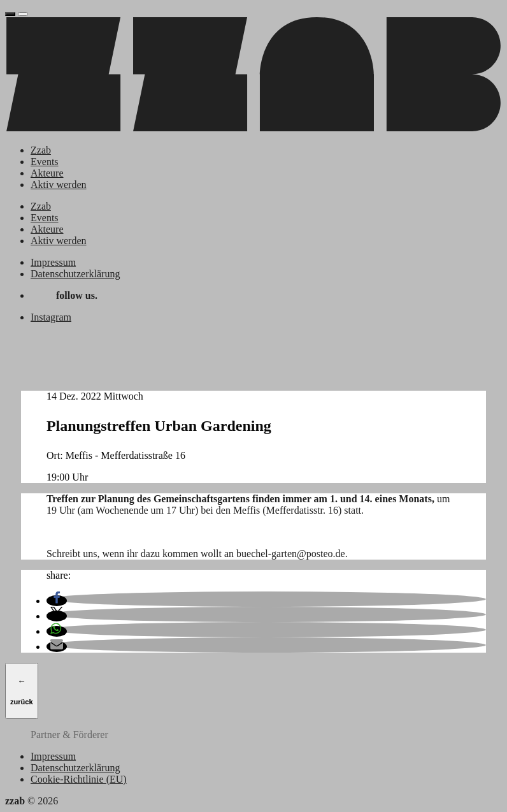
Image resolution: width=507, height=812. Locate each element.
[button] (57, 601)
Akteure (47, 173)
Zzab (41, 150)
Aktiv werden (59, 185)
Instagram (51, 317)
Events (45, 162)
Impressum (53, 262)
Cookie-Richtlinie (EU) (79, 779)
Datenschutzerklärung (75, 274)
